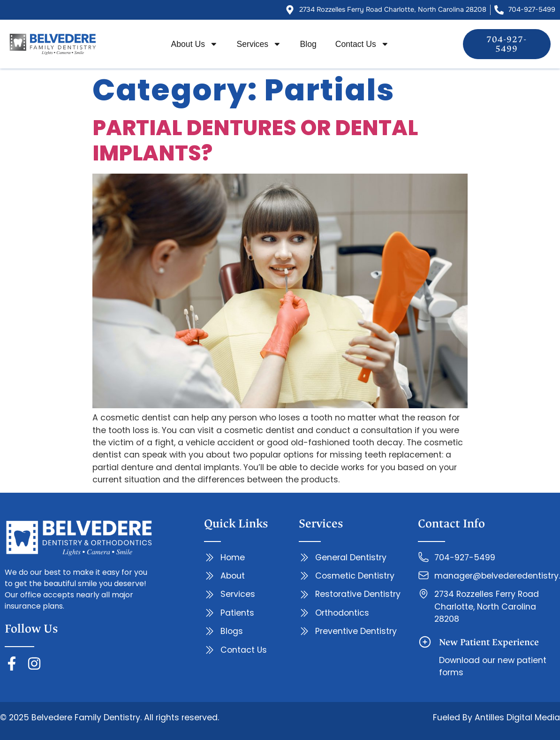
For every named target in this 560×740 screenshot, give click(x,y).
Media (546, 717)
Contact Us (362, 44)
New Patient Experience (489, 642)
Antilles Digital (503, 717)
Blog (308, 44)
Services (259, 44)
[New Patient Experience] (425, 642)
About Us (195, 44)
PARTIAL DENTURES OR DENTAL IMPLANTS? (255, 141)
